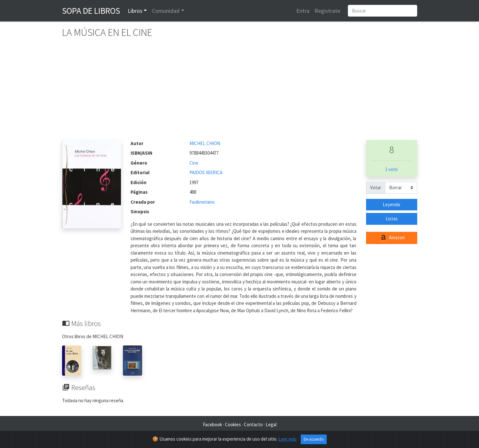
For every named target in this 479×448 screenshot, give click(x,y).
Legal (271, 424)
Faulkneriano (202, 202)
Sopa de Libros (91, 11)
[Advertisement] (240, 92)
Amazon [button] (392, 238)
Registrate (327, 11)
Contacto (253, 424)
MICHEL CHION (205, 143)
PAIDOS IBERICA (206, 172)
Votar (376, 187)
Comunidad (166, 11)
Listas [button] (392, 219)
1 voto (391, 169)
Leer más (287, 439)
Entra (303, 11)
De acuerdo (314, 439)
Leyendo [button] (391, 204)
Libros (135, 11)
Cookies (233, 424)
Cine (194, 163)
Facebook (212, 424)
